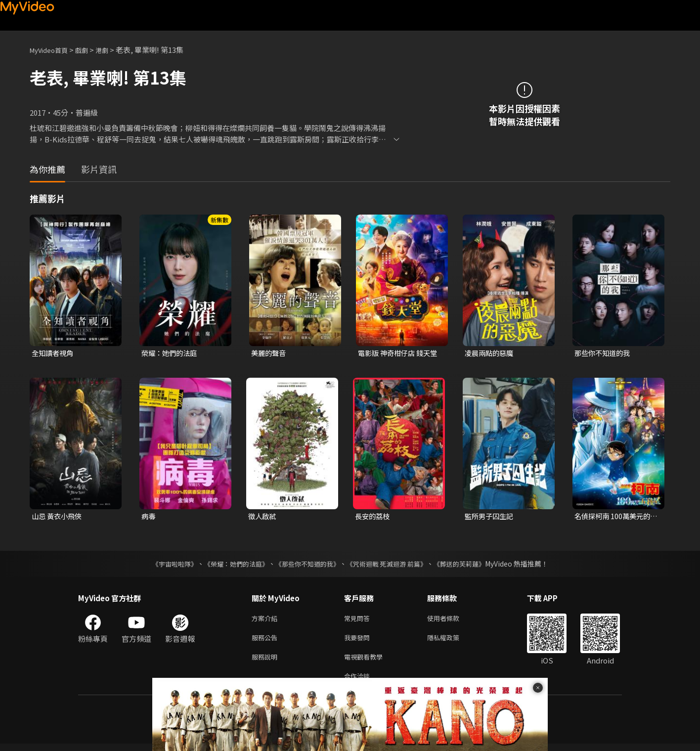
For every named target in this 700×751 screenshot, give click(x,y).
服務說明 (266, 662)
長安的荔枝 (373, 517)
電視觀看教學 (366, 662)
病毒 (149, 517)
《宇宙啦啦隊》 (165, 565)
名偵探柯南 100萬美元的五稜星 (614, 517)
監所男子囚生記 (491, 517)
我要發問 (359, 641)
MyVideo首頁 (52, 50)
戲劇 (89, 50)
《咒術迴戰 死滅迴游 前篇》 (391, 565)
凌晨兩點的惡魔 (491, 353)
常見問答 (359, 620)
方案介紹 (266, 620)
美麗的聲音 (270, 353)
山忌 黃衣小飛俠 (58, 517)
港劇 (112, 50)
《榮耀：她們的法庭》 (230, 565)
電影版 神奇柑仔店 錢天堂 (396, 353)
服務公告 (266, 641)
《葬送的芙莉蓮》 (469, 565)
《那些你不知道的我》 (306, 565)
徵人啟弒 (263, 517)
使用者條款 (452, 620)
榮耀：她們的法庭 (171, 353)
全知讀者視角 (54, 353)
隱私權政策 (452, 641)
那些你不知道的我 (604, 353)
